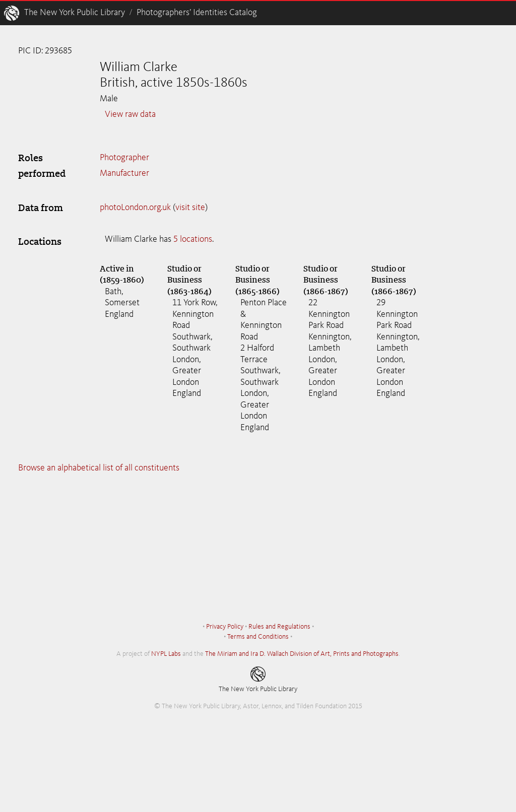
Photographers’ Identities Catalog (197, 13)
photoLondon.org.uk (135, 208)
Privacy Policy (225, 627)
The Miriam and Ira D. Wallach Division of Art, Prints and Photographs (302, 654)
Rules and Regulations (279, 627)
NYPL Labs (166, 654)
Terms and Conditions (258, 637)
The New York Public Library (75, 13)
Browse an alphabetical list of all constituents (99, 468)
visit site (190, 208)
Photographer (124, 158)
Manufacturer (124, 173)
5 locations (193, 239)
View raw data (130, 114)
